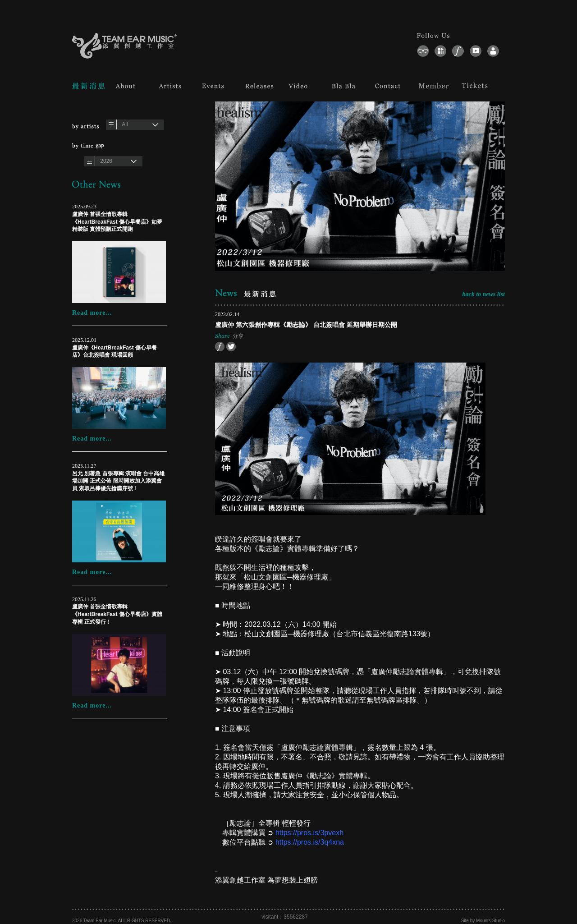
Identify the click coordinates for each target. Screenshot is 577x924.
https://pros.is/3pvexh (309, 833)
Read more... (92, 313)
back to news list (483, 294)
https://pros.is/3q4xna (310, 842)
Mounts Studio (490, 921)
